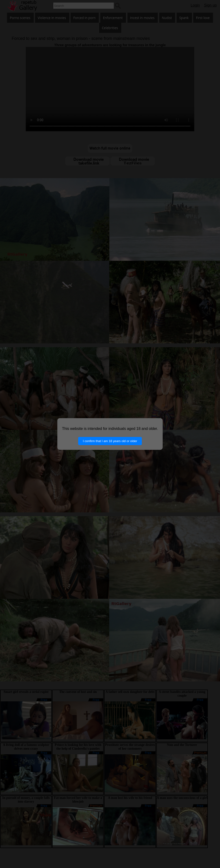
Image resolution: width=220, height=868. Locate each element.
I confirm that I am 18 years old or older (110, 441)
